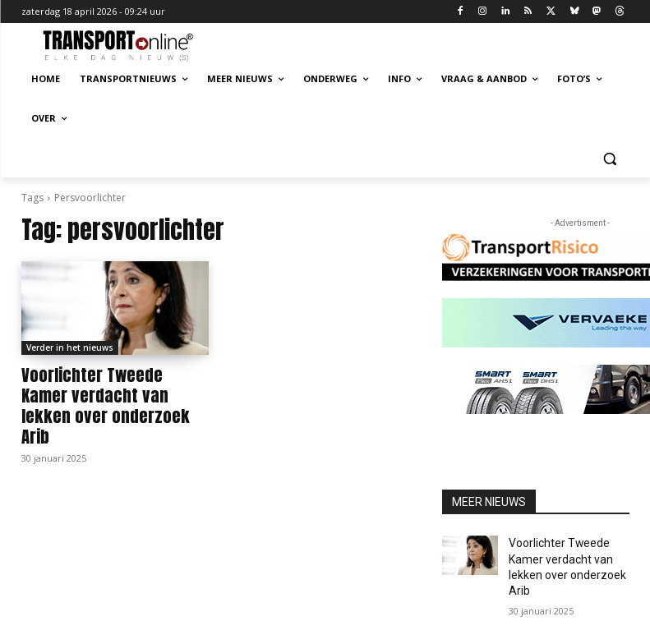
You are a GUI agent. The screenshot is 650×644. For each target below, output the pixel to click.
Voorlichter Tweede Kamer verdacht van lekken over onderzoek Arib (101, 393)
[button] (610, 158)
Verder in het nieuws (70, 347)
